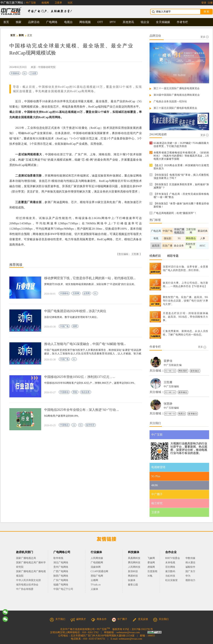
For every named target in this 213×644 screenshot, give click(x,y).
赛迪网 (151, 563)
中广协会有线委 (25, 589)
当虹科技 (170, 576)
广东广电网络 (61, 580)
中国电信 (64, 425)
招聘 (75, 326)
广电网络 (52, 22)
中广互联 (31, 3)
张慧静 (168, 404)
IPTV (113, 22)
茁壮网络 (170, 567)
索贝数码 (170, 571)
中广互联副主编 (173, 365)
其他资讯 (128, 22)
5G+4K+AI (170, 371)
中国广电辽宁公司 (63, 589)
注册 (210, 3)
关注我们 (161, 619)
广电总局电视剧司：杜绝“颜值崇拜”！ (175, 213)
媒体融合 (195, 371)
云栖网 (94, 580)
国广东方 (190, 571)
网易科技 (133, 576)
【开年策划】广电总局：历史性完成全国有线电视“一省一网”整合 (181, 196)
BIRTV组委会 (173, 558)
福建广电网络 (61, 585)
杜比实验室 (171, 580)
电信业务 (86, 392)
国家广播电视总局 (26, 558)
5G (25, 73)
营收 (75, 392)
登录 (204, 3)
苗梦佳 (168, 361)
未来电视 (170, 563)
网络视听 (183, 371)
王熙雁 (168, 382)
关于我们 (57, 619)
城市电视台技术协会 (27, 585)
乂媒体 (94, 589)
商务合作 (99, 619)
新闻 (21, 35)
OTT (100, 22)
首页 (6, 22)
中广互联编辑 (171, 386)
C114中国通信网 (100, 571)
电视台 (68, 22)
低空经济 (90, 425)
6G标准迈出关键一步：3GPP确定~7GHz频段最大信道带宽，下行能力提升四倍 (181, 145)
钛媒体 (132, 580)
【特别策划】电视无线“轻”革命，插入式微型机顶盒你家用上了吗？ (181, 176)
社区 (70, 3)
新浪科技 (133, 571)
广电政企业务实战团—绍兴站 (170, 101)
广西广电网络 (61, 571)
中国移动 (15, 73)
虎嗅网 (151, 567)
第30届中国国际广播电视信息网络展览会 (177, 95)
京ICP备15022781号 (142, 629)
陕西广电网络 (61, 576)
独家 (19, 22)
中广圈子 (119, 619)
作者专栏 (182, 22)
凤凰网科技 (134, 558)
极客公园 (133, 585)
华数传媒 (190, 558)
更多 (205, 37)
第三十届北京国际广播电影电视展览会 (175, 108)
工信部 (33, 73)
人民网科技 (134, 567)
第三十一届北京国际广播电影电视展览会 (177, 88)
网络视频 (85, 22)
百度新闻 (152, 571)
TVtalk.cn (96, 585)
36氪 (150, 576)
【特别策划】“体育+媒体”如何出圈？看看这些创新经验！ (181, 205)
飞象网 (151, 558)
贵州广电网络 (61, 567)
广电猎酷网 (97, 563)
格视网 (45, 3)
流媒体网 (96, 567)
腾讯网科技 (134, 563)
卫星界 (58, 3)
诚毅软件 (190, 567)
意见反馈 (140, 619)
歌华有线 (58, 558)
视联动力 (190, 580)
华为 (190, 576)
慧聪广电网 (97, 576)
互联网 (76, 293)
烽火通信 (190, 563)
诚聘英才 (78, 619)
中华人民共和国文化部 (28, 580)
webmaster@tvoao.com (128, 632)
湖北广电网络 (61, 563)
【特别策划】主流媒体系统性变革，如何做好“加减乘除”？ (181, 186)
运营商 (87, 293)
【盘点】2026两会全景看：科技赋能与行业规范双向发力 (181, 167)
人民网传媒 (97, 558)
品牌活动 (34, 22)
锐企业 (145, 22)
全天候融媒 (163, 22)
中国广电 (64, 326)
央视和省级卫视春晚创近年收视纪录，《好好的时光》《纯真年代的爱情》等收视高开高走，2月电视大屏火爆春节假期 (181, 156)
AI (74, 425)
